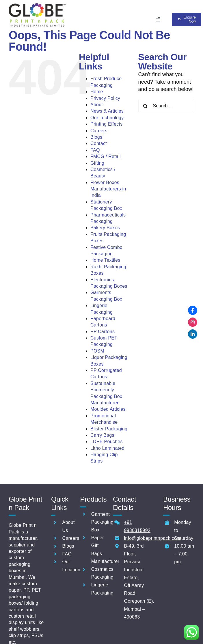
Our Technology (107, 118)
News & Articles (107, 111)
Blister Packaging (109, 429)
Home (97, 92)
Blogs (96, 137)
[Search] (146, 106)
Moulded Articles (108, 409)
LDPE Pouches (107, 442)
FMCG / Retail (106, 156)
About (97, 105)
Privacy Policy (105, 98)
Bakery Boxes (105, 228)
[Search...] (166, 106)
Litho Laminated (107, 448)
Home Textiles (105, 260)
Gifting (97, 163)
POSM (97, 351)
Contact (99, 143)
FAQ (95, 150)
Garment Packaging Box (102, 522)
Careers (99, 131)
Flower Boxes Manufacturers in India (108, 189)
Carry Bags (102, 435)
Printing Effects (107, 124)
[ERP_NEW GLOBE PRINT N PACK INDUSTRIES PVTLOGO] (37, 5)
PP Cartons (103, 332)
